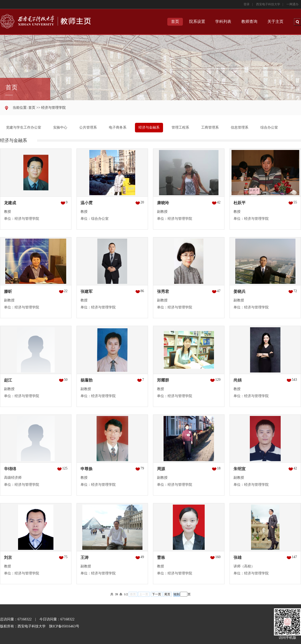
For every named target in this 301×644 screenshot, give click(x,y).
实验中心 (60, 127)
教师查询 (249, 21)
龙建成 (10, 203)
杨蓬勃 (87, 380)
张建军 (87, 291)
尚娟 (238, 380)
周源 (161, 469)
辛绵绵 (10, 469)
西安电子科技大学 (268, 4)
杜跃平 (240, 203)
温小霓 (87, 203)
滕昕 (8, 291)
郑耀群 (163, 380)
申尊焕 (87, 469)
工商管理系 (210, 127)
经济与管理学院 (53, 108)
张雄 (238, 557)
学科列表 (223, 21)
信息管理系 (240, 127)
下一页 (157, 594)
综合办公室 (269, 127)
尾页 (167, 594)
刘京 (8, 557)
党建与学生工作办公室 (24, 127)
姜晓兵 (240, 291)
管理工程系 (180, 127)
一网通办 (292, 4)
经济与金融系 (149, 127)
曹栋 (161, 557)
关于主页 (275, 21)
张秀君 (163, 291)
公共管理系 (88, 127)
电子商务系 (118, 127)
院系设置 (197, 21)
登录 (247, 4)
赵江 (8, 380)
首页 (175, 21)
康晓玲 (163, 203)
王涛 (85, 557)
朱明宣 (240, 469)
